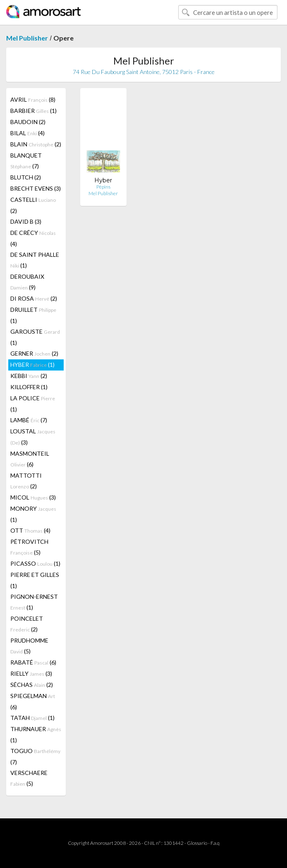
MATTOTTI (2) (26, 481)
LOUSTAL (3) (33, 437)
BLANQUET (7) (26, 161)
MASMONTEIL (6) (30, 459)
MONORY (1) (33, 514)
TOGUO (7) (35, 756)
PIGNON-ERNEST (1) (34, 602)
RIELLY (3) (31, 673)
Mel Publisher (27, 38)
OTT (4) (30, 530)
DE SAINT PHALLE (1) (35, 260)
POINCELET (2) (27, 624)
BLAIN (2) (36, 144)
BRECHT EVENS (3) (36, 188)
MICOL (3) (33, 497)
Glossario (197, 843)
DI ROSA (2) (34, 298)
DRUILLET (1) (33, 315)
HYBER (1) (32, 365)
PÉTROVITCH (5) (29, 547)
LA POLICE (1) (33, 404)
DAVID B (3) (26, 221)
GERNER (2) (34, 353)
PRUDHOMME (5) (29, 646)
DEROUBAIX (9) (27, 282)
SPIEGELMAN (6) (33, 701)
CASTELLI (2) (33, 205)
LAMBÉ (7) (29, 420)
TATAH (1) (32, 718)
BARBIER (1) (33, 111)
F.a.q (215, 843)
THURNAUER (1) (36, 734)
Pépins (103, 187)
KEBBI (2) (29, 376)
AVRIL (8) (33, 99)
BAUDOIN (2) (28, 122)
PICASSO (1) (35, 563)
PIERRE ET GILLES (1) (35, 580)
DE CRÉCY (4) (33, 238)
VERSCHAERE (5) (29, 778)
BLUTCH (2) (26, 177)
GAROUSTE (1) (35, 337)
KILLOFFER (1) (29, 387)
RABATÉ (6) (33, 662)
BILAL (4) (28, 133)
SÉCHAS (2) (32, 685)
